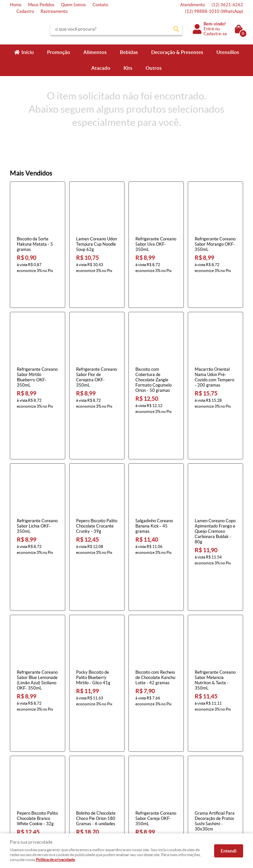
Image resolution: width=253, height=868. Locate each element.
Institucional (24, 748)
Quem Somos (73, 5)
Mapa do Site (22, 772)
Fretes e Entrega (87, 772)
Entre (209, 29)
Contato (100, 5)
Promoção (59, 52)
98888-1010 (214, 11)
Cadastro (25, 11)
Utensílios (228, 52)
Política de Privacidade (92, 791)
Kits (128, 68)
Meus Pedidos (41, 5)
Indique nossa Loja (27, 791)
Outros (154, 68)
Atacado (101, 68)
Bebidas (129, 52)
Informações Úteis (92, 748)
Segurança (81, 785)
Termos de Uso (85, 765)
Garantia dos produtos (92, 778)
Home (16, 5)
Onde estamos (24, 785)
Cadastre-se (215, 34)
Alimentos (95, 52)
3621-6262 (227, 5)
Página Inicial (22, 759)
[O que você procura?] (176, 29)
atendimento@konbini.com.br (159, 791)
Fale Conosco (22, 765)
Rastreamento (54, 11)
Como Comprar (85, 759)
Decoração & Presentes (177, 52)
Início (28, 52)
